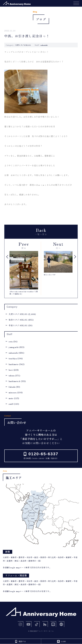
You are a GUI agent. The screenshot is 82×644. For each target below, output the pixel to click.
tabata (12, 375)
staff (11, 404)
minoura (13, 392)
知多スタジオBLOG (18, 320)
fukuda (12, 387)
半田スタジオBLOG (18, 325)
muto (11, 398)
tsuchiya (13, 358)
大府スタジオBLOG (23, 45)
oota (11, 341)
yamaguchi (14, 347)
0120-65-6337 (43, 454)
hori (11, 370)
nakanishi (44, 45)
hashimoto (14, 364)
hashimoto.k (14, 381)
